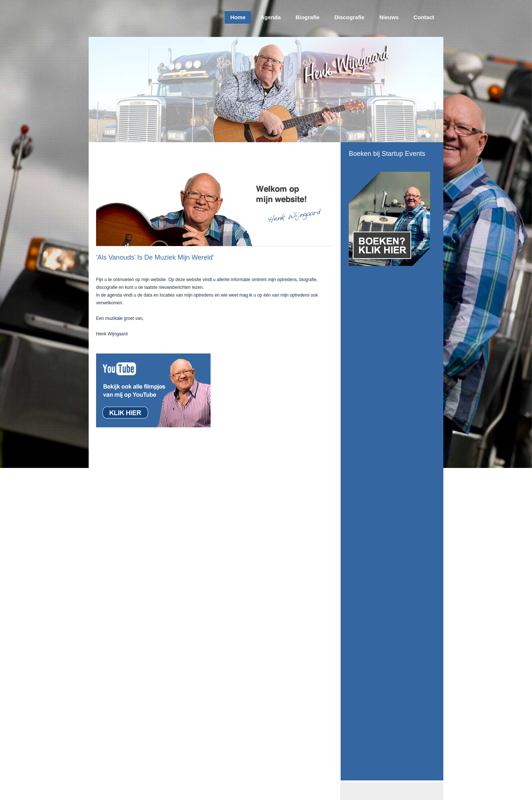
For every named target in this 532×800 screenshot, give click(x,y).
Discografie (349, 17)
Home (238, 17)
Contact (424, 17)
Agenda (271, 17)
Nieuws (389, 17)
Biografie (308, 17)
